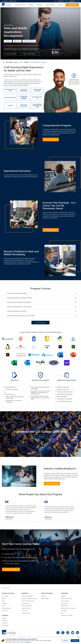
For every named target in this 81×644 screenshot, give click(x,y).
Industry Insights (65, 601)
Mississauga (5, 621)
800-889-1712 (61, 1)
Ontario (16, 62)
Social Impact (64, 611)
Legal (3, 606)
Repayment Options (26, 608)
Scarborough (5, 626)
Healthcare (4, 603)
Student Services (65, 606)
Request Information (72, 5)
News (62, 613)
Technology (5, 611)
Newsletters (64, 596)
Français (55, 1)
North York (27, 62)
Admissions (39, 5)
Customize (65, 641)
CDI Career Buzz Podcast (66, 599)
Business (4, 599)
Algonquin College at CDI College (29, 599)
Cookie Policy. (28, 642)
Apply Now (72, 1)
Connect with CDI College (67, 615)
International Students (27, 606)
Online (6, 1)
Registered (44, 596)
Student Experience (26, 613)
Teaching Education (6, 608)
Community (61, 5)
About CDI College (50, 5)
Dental (3, 601)
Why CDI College (45, 599)
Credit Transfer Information (28, 601)
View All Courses (40, 323)
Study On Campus (9, 62)
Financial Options (26, 603)
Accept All (75, 641)
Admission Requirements (27, 596)
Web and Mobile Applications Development (38, 62)
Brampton (4, 618)
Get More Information (11, 569)
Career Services (64, 603)
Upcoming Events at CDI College (68, 608)
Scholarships (24, 611)
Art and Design (5, 596)
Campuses (21, 62)
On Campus (11, 1)
